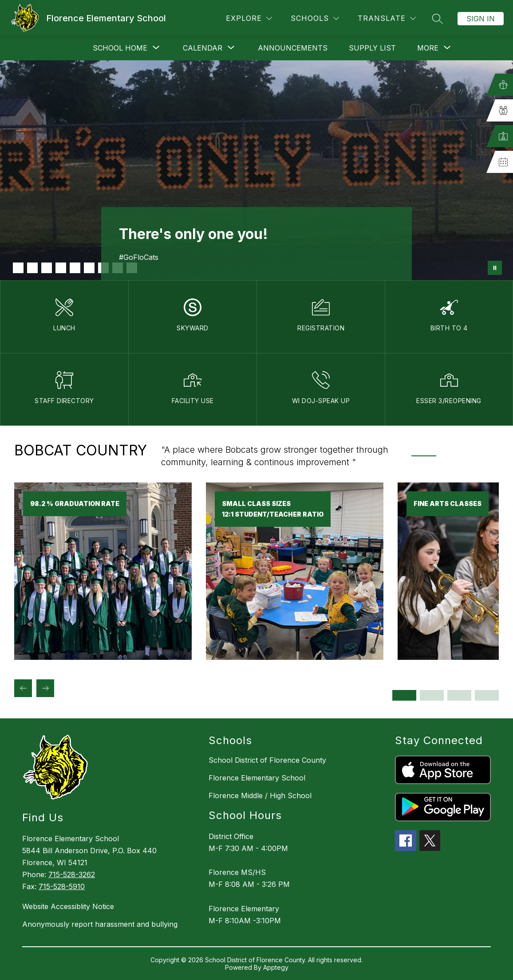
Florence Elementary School (257, 778)
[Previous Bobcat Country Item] (23, 688)
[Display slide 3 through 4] (432, 695)
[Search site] (438, 19)
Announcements (293, 48)
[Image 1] (18, 268)
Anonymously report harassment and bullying (100, 924)
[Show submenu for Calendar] (203, 48)
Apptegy (276, 967)
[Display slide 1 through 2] (404, 695)
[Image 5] (75, 268)
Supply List (372, 48)
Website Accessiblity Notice (68, 906)
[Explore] (249, 18)
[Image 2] (32, 268)
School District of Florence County (267, 760)
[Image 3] (47, 268)
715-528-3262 (72, 874)
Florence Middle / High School (260, 796)
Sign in (481, 19)
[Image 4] (61, 268)
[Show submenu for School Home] (120, 48)
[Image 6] (89, 268)
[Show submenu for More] (428, 48)
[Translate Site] (387, 18)
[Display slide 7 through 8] (487, 695)
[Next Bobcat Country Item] (45, 688)
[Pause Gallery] (495, 268)
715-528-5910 (62, 886)
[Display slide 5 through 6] (459, 695)
